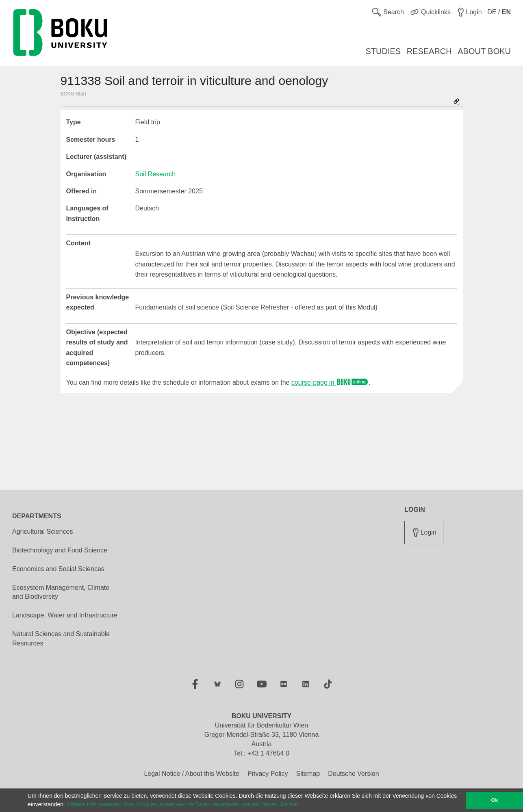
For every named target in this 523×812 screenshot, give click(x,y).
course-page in (330, 382)
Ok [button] (495, 800)
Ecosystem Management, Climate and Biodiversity (61, 592)
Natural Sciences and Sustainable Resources (61, 639)
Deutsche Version (353, 774)
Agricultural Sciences (42, 532)
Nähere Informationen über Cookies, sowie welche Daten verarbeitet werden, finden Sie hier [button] (183, 804)
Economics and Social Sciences (58, 569)
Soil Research (156, 174)
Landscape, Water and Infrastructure (65, 615)
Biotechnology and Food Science (60, 550)
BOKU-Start (73, 94)
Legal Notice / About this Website (192, 774)
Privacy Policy (268, 774)
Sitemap (308, 774)
